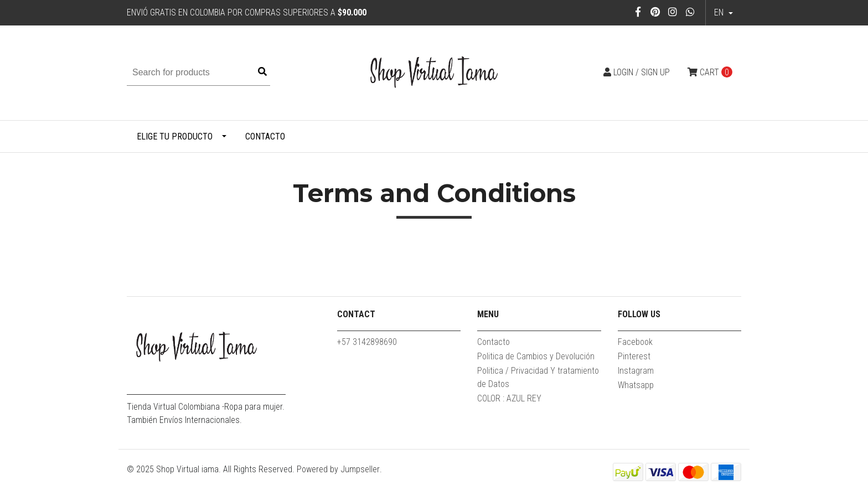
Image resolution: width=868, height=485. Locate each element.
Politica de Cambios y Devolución (536, 356)
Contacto (265, 136)
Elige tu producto (175, 136)
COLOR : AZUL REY (509, 398)
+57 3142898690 (367, 342)
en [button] (720, 12)
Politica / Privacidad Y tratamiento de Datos (538, 377)
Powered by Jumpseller (338, 469)
